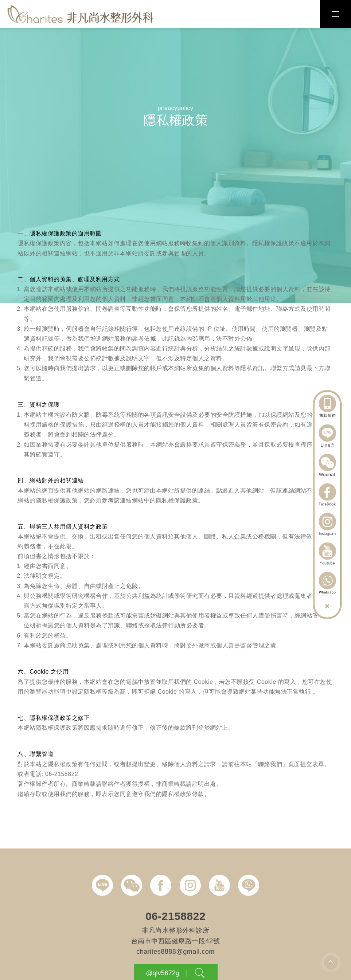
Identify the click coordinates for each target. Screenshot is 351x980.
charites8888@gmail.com (175, 967)
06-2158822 (175, 932)
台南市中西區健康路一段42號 (175, 957)
